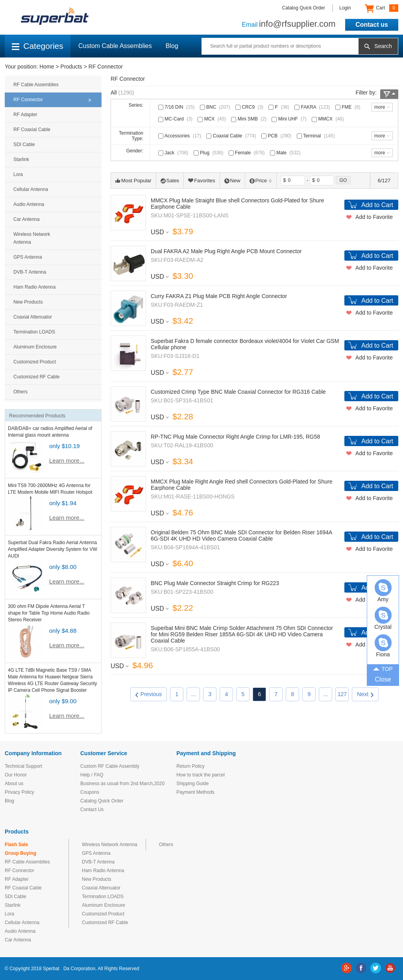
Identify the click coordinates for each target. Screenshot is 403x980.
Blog (172, 46)
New (232, 181)
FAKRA (313, 107)
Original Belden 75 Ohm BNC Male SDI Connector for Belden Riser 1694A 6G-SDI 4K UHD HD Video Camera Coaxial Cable (241, 535)
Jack (174, 153)
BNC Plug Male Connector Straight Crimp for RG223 (215, 583)
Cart (382, 8)
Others (20, 392)
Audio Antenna (29, 204)
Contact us (372, 25)
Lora (18, 174)
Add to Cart (377, 205)
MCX (213, 119)
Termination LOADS (34, 332)
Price (261, 181)
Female (248, 153)
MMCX (329, 119)
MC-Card (176, 119)
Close (383, 679)
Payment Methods (195, 792)
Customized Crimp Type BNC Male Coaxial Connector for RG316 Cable (238, 392)
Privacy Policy (19, 792)
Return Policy (190, 766)
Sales (170, 181)
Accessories (180, 136)
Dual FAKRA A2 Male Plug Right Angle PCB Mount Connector (226, 251)
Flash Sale (16, 845)
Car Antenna (27, 219)
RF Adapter (25, 115)
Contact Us (92, 810)
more (380, 107)
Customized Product (35, 362)
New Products (28, 302)
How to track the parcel (201, 775)
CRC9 (250, 107)
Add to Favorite (374, 217)
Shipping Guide (192, 784)
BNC (216, 107)
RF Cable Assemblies (36, 85)
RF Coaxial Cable (32, 130)
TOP (383, 669)
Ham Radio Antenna (34, 287)
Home (47, 67)
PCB (277, 136)
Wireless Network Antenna (32, 238)
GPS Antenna (28, 257)
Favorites (201, 181)
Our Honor (16, 775)
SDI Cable (24, 144)
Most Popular (133, 181)
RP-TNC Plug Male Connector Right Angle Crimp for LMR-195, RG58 (235, 437)
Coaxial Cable (232, 136)
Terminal (317, 136)
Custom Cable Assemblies (115, 46)
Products (71, 67)
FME (349, 107)
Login (345, 8)
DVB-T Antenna (30, 272)
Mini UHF (290, 119)
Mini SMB (250, 119)
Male (286, 153)
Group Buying (20, 853)
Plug (209, 153)
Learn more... (67, 460)
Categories (38, 46)
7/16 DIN (177, 107)
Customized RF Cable (36, 377)
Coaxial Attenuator (33, 317)
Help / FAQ (92, 775)
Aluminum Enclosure (35, 347)
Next (365, 694)
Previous (149, 694)
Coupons (90, 792)
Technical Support (23, 766)
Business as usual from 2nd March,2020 (122, 784)
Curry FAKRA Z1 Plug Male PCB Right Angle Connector (219, 296)
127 (342, 694)
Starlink (21, 159)
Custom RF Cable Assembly (110, 766)
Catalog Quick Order (304, 8)
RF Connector (106, 67)
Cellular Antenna (31, 189)
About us (14, 784)
